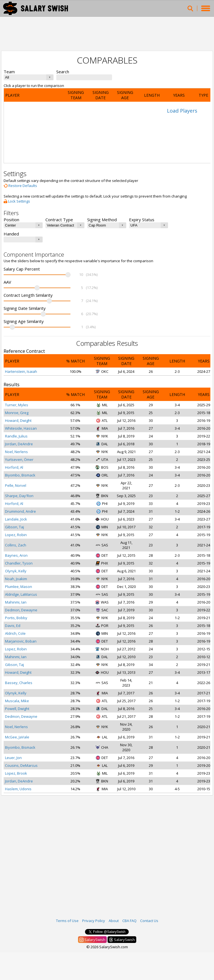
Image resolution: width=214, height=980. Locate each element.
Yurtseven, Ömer (19, 459)
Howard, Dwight (18, 420)
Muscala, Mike (17, 701)
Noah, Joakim (16, 579)
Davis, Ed (13, 626)
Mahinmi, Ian (16, 602)
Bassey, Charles (19, 683)
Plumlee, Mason (19, 587)
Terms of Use (67, 921)
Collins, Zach (16, 545)
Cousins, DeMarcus (21, 765)
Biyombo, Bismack (20, 475)
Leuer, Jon (13, 758)
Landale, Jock (16, 519)
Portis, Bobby (16, 618)
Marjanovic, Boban (21, 641)
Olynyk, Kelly (16, 571)
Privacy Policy (94, 921)
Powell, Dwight (17, 709)
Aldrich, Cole (15, 633)
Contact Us (149, 921)
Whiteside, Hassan (21, 428)
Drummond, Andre (20, 511)
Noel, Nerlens (16, 452)
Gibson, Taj (14, 527)
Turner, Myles (17, 405)
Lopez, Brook (16, 773)
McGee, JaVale (17, 737)
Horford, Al (14, 467)
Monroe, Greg (17, 413)
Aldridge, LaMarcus (21, 594)
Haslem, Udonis (18, 789)
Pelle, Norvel (16, 485)
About (114, 921)
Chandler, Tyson (19, 563)
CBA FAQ (129, 921)
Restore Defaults (20, 186)
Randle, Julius (16, 436)
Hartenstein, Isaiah (21, 371)
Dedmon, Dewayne (21, 610)
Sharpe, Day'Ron (19, 496)
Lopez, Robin (16, 535)
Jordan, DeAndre (19, 444)
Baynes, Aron (16, 555)
